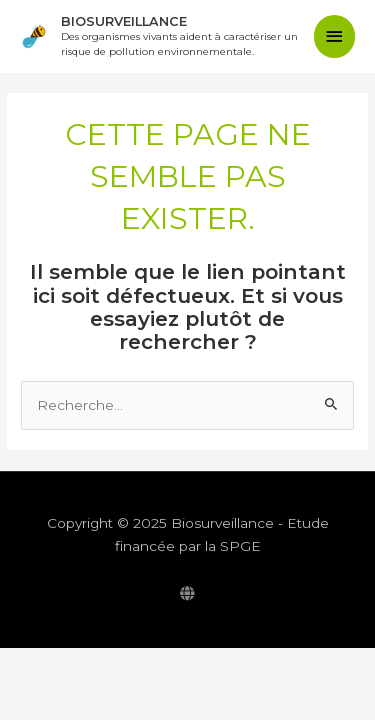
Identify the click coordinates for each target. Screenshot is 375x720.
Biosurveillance (124, 21)
